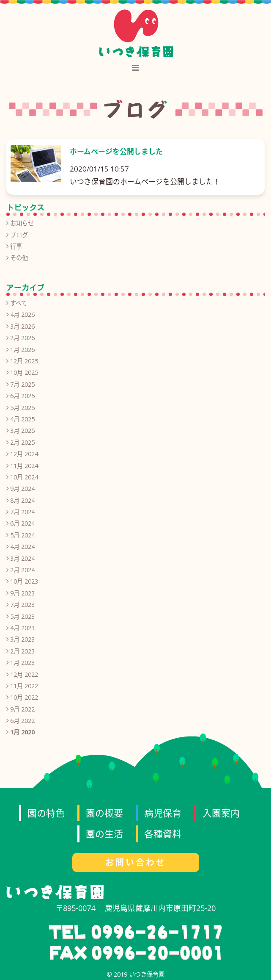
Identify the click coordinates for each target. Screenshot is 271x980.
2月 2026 (22, 338)
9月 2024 (22, 489)
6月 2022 (22, 721)
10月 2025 (24, 372)
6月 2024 (22, 523)
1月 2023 (22, 663)
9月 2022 (22, 709)
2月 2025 (22, 442)
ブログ (19, 235)
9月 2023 (22, 593)
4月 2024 (22, 547)
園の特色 (46, 813)
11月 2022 (24, 686)
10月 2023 (24, 581)
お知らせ (22, 223)
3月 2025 (22, 430)
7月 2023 (22, 605)
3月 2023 (22, 639)
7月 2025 (22, 384)
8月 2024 (22, 500)
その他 (19, 258)
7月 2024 (22, 512)
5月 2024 (22, 535)
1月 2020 (22, 732)
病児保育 (163, 813)
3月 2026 (22, 326)
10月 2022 (24, 697)
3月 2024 (22, 558)
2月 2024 (22, 570)
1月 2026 (22, 350)
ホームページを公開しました (116, 151)
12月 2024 (24, 454)
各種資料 (163, 833)
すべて (19, 303)
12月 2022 (24, 674)
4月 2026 (22, 314)
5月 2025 (22, 408)
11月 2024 (24, 466)
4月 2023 (22, 628)
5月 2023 (22, 616)
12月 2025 (24, 361)
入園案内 (221, 813)
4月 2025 (22, 419)
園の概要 (104, 813)
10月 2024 (24, 477)
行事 (16, 246)
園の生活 (104, 833)
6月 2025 (22, 396)
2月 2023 (22, 651)
